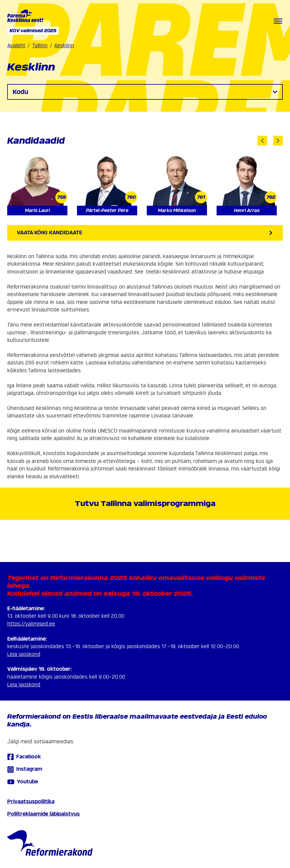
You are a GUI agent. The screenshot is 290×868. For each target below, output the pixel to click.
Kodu (145, 92)
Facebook (24, 757)
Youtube (23, 782)
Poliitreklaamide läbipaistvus (43, 814)
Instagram (25, 769)
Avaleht (16, 46)
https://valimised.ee (31, 624)
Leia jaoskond (24, 654)
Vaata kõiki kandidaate (145, 233)
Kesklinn (64, 46)
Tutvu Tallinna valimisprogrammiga (145, 503)
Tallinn (40, 46)
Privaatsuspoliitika (31, 802)
